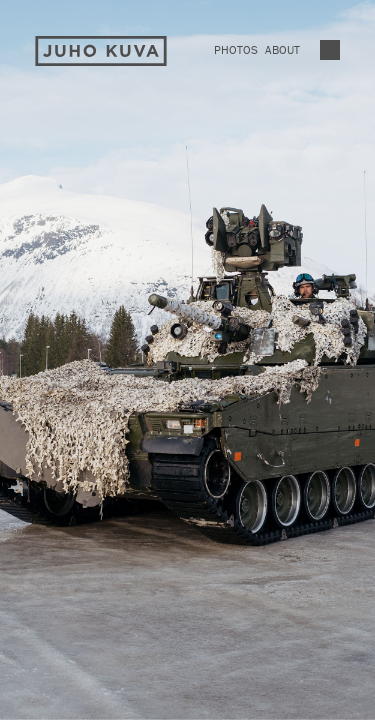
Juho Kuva (101, 51)
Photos (236, 49)
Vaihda (330, 50)
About (282, 49)
